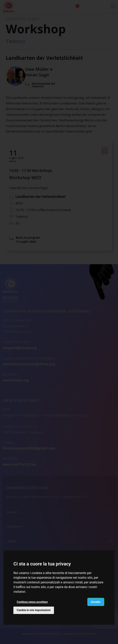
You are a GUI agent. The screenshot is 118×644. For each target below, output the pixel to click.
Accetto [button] (96, 602)
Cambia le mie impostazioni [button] (34, 610)
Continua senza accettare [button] (32, 602)
